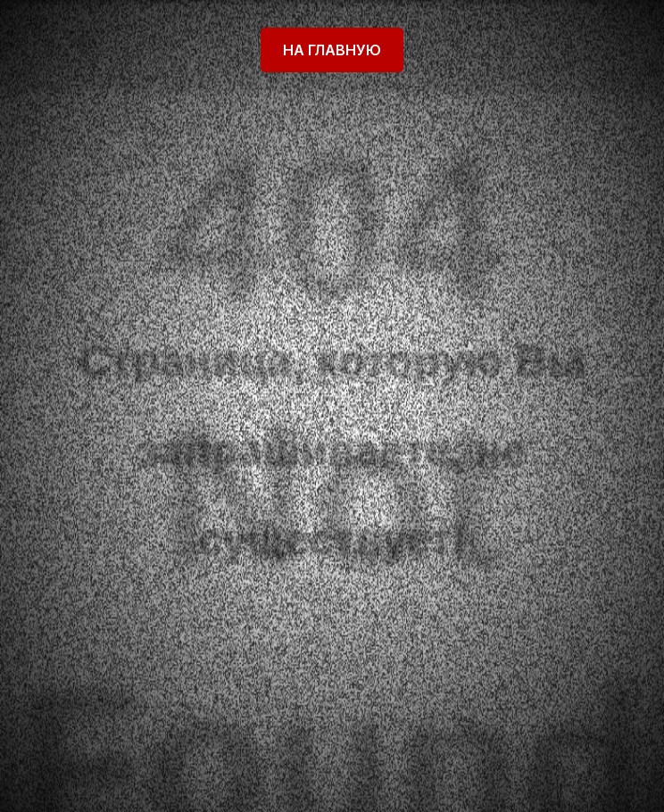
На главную (332, 50)
